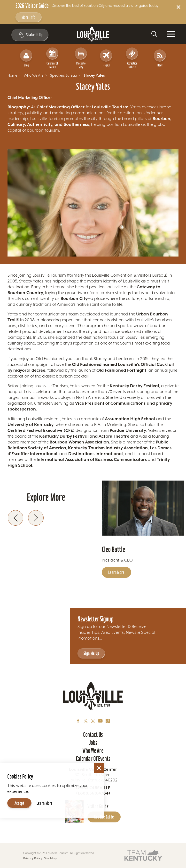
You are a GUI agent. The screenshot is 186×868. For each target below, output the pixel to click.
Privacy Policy (33, 858)
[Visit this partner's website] (143, 855)
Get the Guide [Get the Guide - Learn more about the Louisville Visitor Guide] (104, 817)
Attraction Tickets (133, 56)
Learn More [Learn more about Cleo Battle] (116, 569)
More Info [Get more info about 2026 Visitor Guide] (29, 17)
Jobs (93, 743)
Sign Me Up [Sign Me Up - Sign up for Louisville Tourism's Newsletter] (91, 653)
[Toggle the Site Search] (154, 34)
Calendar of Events (53, 56)
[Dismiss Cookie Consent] (99, 763)
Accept (19, 798)
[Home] (93, 34)
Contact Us (93, 735)
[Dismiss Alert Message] (178, 7)
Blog (26, 56)
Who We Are (93, 751)
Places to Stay (81, 56)
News (160, 56)
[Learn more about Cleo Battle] (143, 504)
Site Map (50, 858)
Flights (106, 56)
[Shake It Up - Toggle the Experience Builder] (29, 35)
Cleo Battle (113, 546)
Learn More (45, 798)
